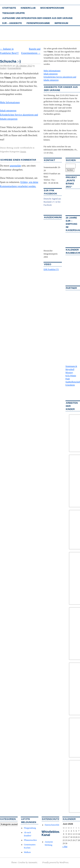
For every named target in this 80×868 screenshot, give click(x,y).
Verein (23, 152)
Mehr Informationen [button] (10, 102)
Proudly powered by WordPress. (56, 862)
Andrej (3, 68)
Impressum (61, 23)
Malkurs (27, 852)
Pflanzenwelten (30, 840)
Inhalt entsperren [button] (8, 111)
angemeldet (15, 166)
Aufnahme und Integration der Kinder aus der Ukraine (37, 18)
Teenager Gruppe (14, 13)
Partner (71, 288)
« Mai (65, 847)
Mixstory (69, 372)
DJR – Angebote (12, 23)
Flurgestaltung (30, 828)
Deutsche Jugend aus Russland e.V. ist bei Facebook (52, 202)
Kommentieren (15, 68)
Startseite (9, 8)
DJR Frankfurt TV (51, 269)
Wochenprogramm (52, 8)
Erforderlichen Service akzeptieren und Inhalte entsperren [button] (19, 117)
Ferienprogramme (38, 23)
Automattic (33, 862)
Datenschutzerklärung (54, 825)
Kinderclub (28, 8)
